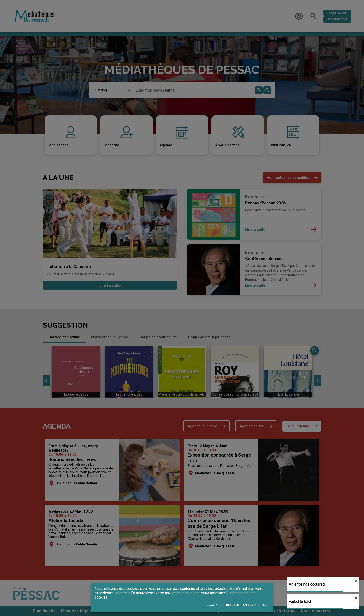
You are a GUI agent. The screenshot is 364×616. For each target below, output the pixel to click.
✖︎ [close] (356, 581)
